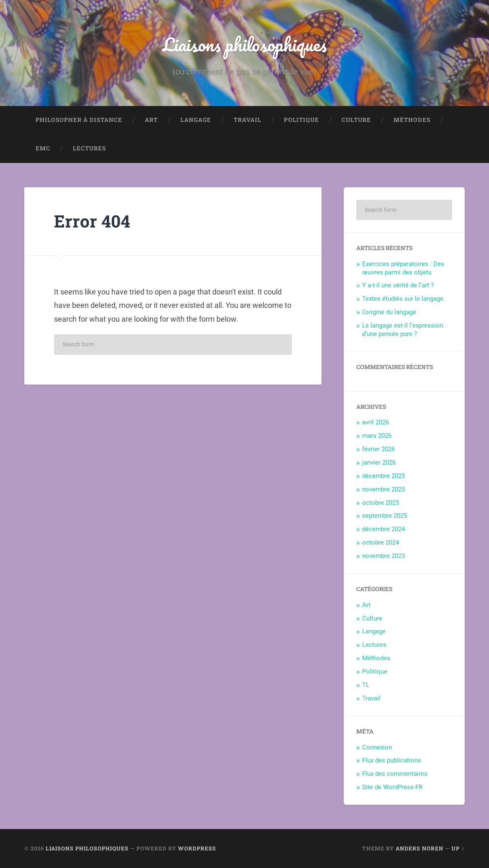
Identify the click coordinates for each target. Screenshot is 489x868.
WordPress (197, 848)
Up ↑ (458, 848)
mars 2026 (377, 436)
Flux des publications (392, 760)
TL (366, 685)
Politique (301, 120)
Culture (356, 120)
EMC (43, 148)
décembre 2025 (383, 476)
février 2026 (378, 449)
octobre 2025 (381, 503)
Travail (247, 120)
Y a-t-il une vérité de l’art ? (398, 285)
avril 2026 (376, 422)
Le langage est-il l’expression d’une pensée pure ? (403, 330)
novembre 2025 (383, 489)
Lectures (89, 148)
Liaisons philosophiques (244, 44)
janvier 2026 (379, 462)
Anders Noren (420, 848)
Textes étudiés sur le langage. (404, 299)
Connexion (377, 747)
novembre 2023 (383, 556)
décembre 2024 (383, 529)
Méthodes (412, 120)
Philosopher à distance (79, 120)
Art (151, 120)
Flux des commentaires (395, 774)
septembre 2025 (385, 516)
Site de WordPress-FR (392, 787)
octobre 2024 (381, 542)
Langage (196, 120)
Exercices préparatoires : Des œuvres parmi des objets (403, 268)
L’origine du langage (389, 312)
